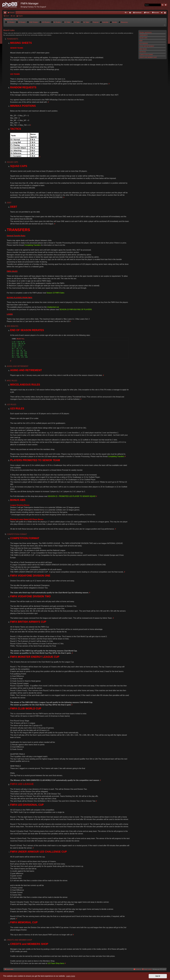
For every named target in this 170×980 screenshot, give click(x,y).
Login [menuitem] (162, 13)
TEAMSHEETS (143, 35)
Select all (20, 339)
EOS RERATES (144, 43)
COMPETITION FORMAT (146, 55)
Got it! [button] (158, 976)
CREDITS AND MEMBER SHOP (148, 57)
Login (14, 16)
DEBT (141, 41)
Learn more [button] (71, 976)
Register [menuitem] (165, 13)
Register (21, 16)
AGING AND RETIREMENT (147, 46)
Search (7, 16)
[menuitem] (126, 13)
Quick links (5, 13)
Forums (12, 13)
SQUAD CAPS (143, 38)
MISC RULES (143, 49)
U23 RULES (143, 52)
